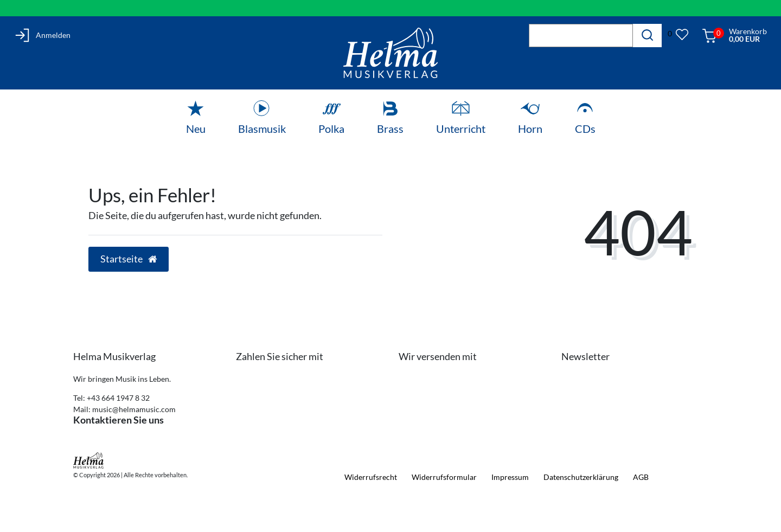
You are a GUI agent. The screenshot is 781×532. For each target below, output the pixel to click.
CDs (585, 129)
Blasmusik (262, 129)
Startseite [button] (129, 259)
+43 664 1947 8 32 (118, 398)
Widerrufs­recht (371, 477)
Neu (196, 129)
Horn (530, 129)
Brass (390, 129)
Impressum (510, 477)
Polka (331, 129)
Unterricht (461, 129)
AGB (641, 477)
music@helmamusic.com (134, 409)
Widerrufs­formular (444, 477)
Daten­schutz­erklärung (581, 477)
